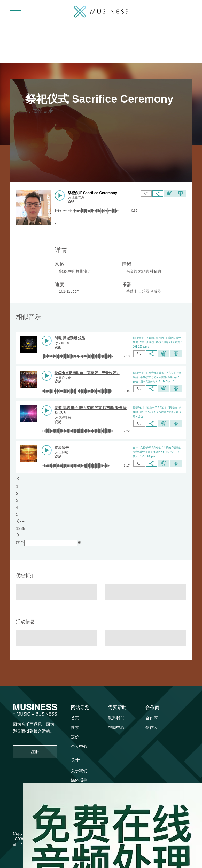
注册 (35, 752)
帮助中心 (116, 728)
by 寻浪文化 (63, 378)
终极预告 (62, 448)
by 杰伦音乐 (39, 111)
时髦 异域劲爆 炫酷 (70, 338)
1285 (21, 529)
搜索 (75, 728)
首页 (75, 718)
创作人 (152, 728)
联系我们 (116, 718)
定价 (75, 737)
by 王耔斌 (61, 452)
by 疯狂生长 (63, 418)
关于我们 (79, 771)
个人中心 (79, 746)
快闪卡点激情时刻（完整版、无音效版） (87, 373)
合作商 (152, 708)
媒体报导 (79, 780)
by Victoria (62, 343)
